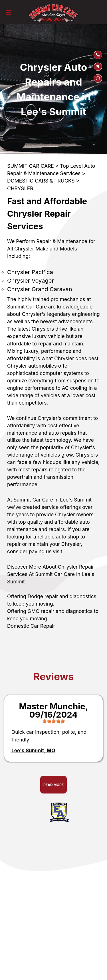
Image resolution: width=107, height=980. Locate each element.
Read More (53, 785)
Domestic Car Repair (31, 626)
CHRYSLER (20, 188)
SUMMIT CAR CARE (31, 166)
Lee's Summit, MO (33, 750)
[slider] (54, 721)
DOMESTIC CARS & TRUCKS (41, 181)
